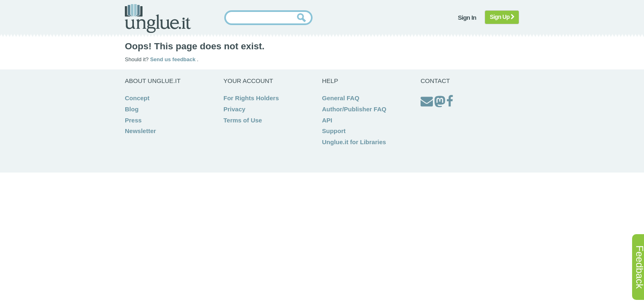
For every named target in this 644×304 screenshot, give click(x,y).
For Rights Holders (251, 98)
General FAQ (341, 98)
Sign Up (502, 17)
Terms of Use (243, 120)
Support (334, 131)
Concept (137, 98)
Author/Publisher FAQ (354, 109)
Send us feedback (173, 59)
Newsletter (140, 131)
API (327, 120)
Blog (132, 109)
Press (133, 120)
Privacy (234, 109)
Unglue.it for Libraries (354, 142)
